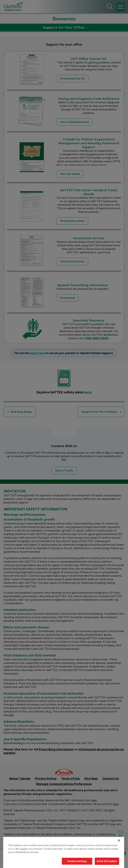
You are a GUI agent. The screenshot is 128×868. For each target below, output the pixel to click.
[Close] (119, 848)
